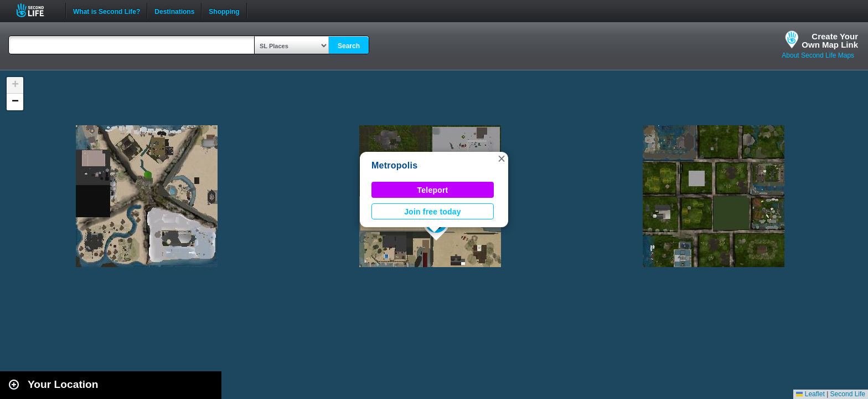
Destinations (174, 11)
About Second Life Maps (818, 55)
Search (349, 46)
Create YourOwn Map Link (830, 40)
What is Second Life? (107, 11)
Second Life (36, 10)
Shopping (224, 11)
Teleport (433, 190)
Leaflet (810, 394)
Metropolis (394, 165)
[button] (502, 158)
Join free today (433, 212)
